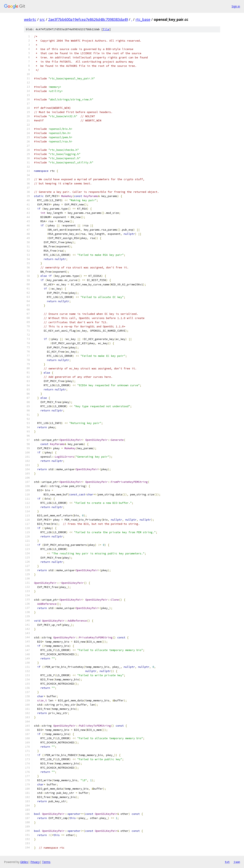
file (106, 29)
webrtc (30, 19)
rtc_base (143, 19)
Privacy (35, 862)
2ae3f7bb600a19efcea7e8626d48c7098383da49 (88, 19)
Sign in (236, 6)
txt (227, 862)
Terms (46, 862)
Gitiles (24, 862)
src (42, 19)
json (237, 862)
